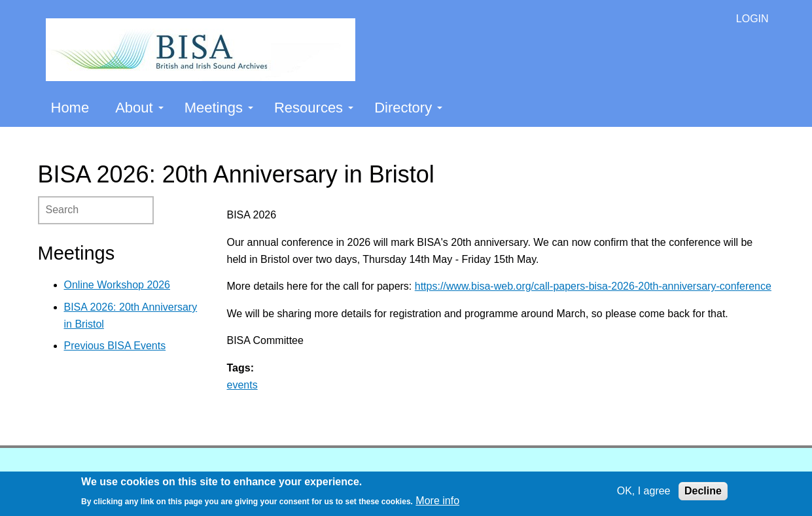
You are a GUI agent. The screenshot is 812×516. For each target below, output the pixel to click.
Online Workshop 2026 (117, 285)
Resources (314, 108)
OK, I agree (644, 491)
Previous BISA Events (115, 346)
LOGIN (752, 19)
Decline (703, 491)
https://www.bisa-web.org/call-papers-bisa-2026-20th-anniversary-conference (593, 286)
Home (70, 108)
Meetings (219, 108)
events (242, 385)
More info (437, 501)
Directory (408, 108)
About (139, 108)
